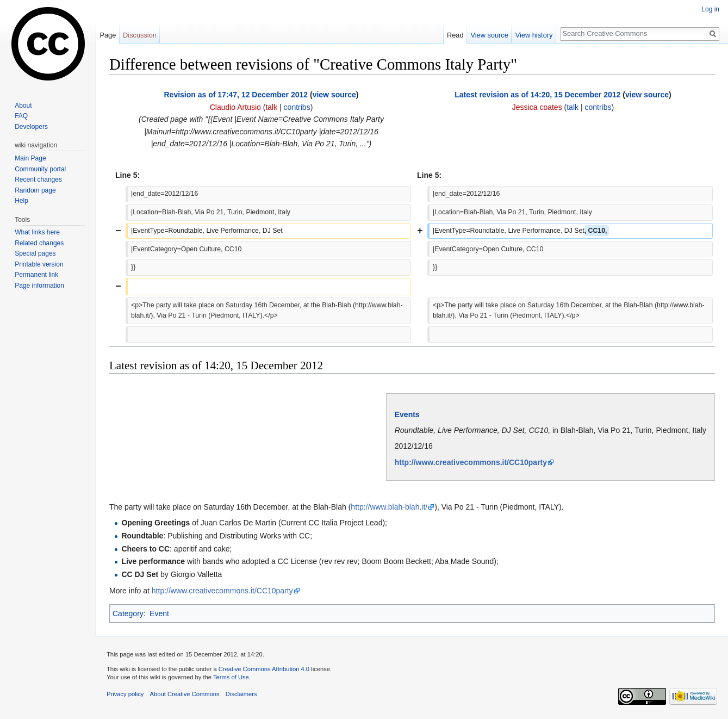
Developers (31, 127)
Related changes (39, 243)
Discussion (140, 35)
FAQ (21, 116)
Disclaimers (241, 694)
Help (21, 201)
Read (455, 35)
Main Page (30, 158)
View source (489, 35)
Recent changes (38, 179)
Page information (39, 286)
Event (159, 613)
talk (271, 107)
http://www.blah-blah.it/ (389, 507)
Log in (710, 9)
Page (108, 35)
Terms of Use (231, 677)
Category (128, 613)
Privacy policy (125, 694)
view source (334, 95)
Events (407, 414)
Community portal (40, 169)
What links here (37, 232)
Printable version (39, 264)
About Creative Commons (185, 694)
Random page (35, 190)
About (23, 106)
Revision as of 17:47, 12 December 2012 (236, 95)
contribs (297, 107)
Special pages (35, 253)
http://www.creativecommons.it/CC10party (471, 462)
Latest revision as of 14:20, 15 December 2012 (537, 95)
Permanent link (36, 275)
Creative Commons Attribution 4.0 (264, 669)
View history (534, 35)
